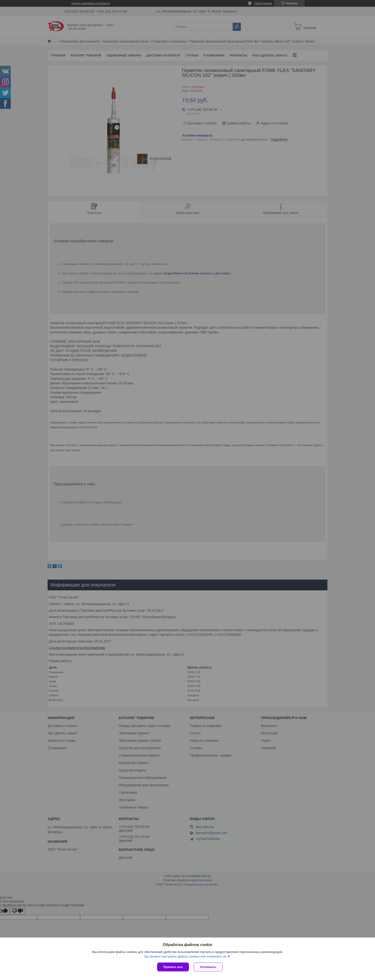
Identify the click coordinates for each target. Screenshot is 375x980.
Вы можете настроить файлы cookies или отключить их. (186, 956)
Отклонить (208, 967)
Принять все (173, 967)
